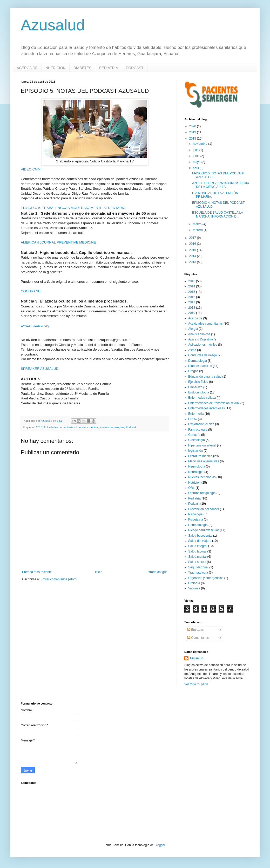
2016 (193, 244)
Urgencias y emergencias (206, 578)
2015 (193, 250)
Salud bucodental (200, 536)
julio (196, 150)
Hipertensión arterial (202, 445)
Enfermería (196, 414)
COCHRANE (31, 291)
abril (196, 168)
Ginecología (197, 440)
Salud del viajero (200, 541)
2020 (193, 126)
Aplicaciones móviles (203, 345)
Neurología (196, 472)
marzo (198, 224)
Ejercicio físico (198, 382)
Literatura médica (87, 427)
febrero (198, 230)
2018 (39, 427)
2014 (193, 256)
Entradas (195, 630)
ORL (191, 488)
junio (197, 156)
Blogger (160, 845)
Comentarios (198, 638)
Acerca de (195, 318)
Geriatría (194, 435)
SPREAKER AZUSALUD (40, 369)
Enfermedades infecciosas (207, 408)
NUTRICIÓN (56, 68)
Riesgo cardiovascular (204, 530)
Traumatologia (198, 573)
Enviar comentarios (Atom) (59, 579)
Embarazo (195, 387)
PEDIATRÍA (109, 68)
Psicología (195, 514)
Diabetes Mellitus (200, 366)
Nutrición (194, 483)
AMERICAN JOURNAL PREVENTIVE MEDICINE (58, 242)
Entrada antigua (156, 572)
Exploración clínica (201, 424)
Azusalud (53, 25)
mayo (197, 162)
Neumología (197, 466)
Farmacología (198, 430)
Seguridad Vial (198, 567)
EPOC (193, 419)
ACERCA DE (27, 68)
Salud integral (198, 546)
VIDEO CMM (31, 169)
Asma (192, 350)
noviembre (201, 144)
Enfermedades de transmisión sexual (214, 403)
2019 (193, 132)
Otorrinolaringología (202, 493)
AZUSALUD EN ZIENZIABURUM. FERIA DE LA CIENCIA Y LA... (221, 185)
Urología (194, 583)
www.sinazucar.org (35, 325)
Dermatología (198, 361)
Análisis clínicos (199, 334)
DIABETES (82, 68)
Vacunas (194, 588)
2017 (193, 238)
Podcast (131, 427)
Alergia (193, 329)
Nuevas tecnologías (112, 427)
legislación (195, 451)
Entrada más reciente (37, 572)
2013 (193, 262)
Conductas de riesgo (203, 355)
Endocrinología (199, 392)
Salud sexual (197, 562)
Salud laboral (197, 551)
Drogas (193, 371)
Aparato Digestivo (201, 339)
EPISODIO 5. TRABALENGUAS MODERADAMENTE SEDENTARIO (73, 208)
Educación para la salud (205, 377)
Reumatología (198, 525)
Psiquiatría (196, 520)
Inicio (99, 572)
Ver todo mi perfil (196, 684)
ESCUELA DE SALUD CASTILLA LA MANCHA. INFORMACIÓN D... (217, 214)
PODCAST (135, 68)
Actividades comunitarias (59, 427)
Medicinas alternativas (204, 461)
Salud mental (197, 557)
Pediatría (194, 498)
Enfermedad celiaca (202, 398)
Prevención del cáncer (204, 509)
